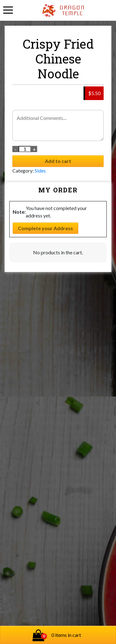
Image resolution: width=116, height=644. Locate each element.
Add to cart (58, 161)
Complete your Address (45, 228)
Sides (40, 171)
